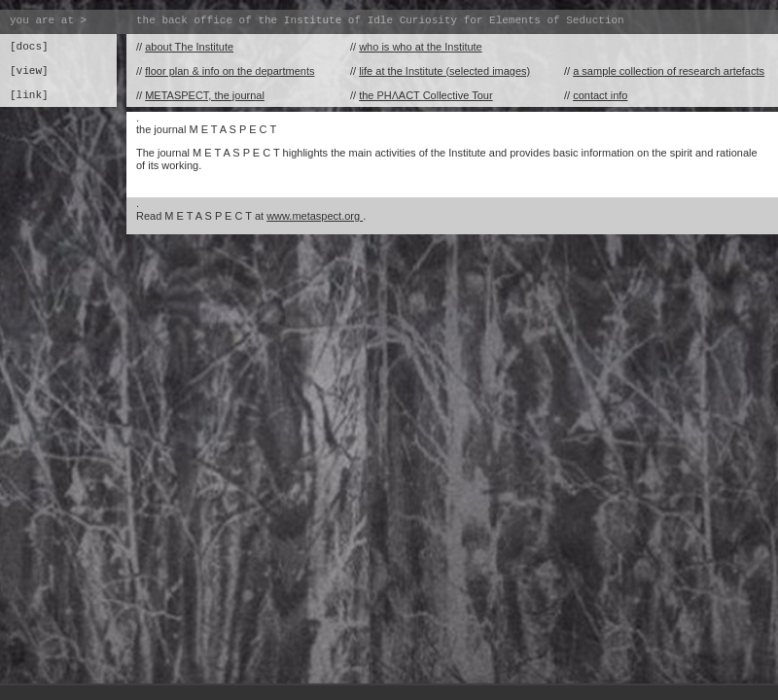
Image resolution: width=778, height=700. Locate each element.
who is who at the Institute (421, 47)
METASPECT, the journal (205, 95)
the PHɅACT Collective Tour (425, 95)
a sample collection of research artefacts (669, 71)
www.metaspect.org (315, 216)
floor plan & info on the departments (230, 71)
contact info (600, 95)
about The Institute (189, 47)
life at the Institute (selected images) (444, 71)
